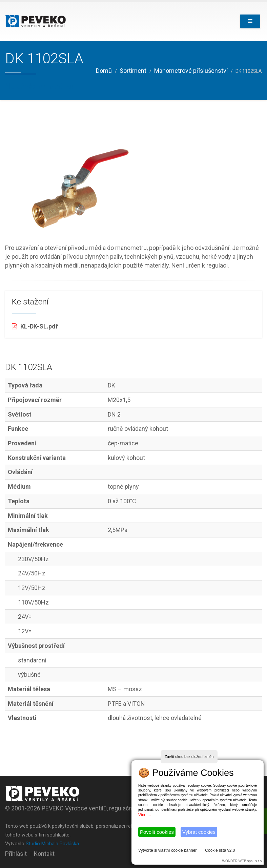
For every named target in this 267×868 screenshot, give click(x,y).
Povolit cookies (157, 832)
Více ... (145, 815)
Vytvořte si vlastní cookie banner (167, 850)
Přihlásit (16, 854)
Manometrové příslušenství (191, 71)
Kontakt (44, 854)
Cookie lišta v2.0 (220, 850)
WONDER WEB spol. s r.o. (242, 861)
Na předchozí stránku (39, 86)
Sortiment (133, 71)
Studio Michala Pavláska (52, 844)
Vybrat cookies (199, 832)
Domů (104, 71)
